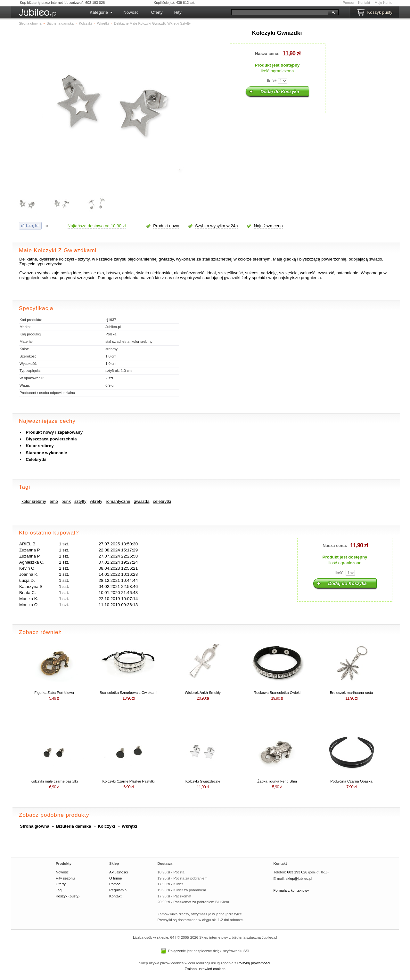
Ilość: (272, 81)
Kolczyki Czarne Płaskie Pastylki (128, 781)
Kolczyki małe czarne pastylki (54, 781)
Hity (178, 12)
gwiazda (141, 501)
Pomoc (348, 3)
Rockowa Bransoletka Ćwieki (277, 693)
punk (66, 501)
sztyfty (80, 501)
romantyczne (118, 501)
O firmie (116, 878)
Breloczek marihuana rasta (352, 693)
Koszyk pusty (380, 12)
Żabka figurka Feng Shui (277, 781)
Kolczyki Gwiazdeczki (203, 781)
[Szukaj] (280, 12)
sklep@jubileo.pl (299, 879)
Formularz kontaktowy (291, 890)
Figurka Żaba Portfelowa (54, 693)
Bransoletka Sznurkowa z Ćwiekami (128, 693)
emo (54, 501)
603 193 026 (297, 872)
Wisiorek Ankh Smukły (203, 693)
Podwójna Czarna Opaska (351, 781)
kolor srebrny (34, 501)
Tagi (59, 890)
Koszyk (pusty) (68, 896)
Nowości (131, 12)
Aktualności (119, 872)
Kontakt (364, 3)
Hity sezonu (65, 878)
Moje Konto (383, 3)
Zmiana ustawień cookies (205, 969)
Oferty (157, 12)
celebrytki (162, 501)
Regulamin (118, 890)
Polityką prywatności (254, 963)
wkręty (96, 501)
